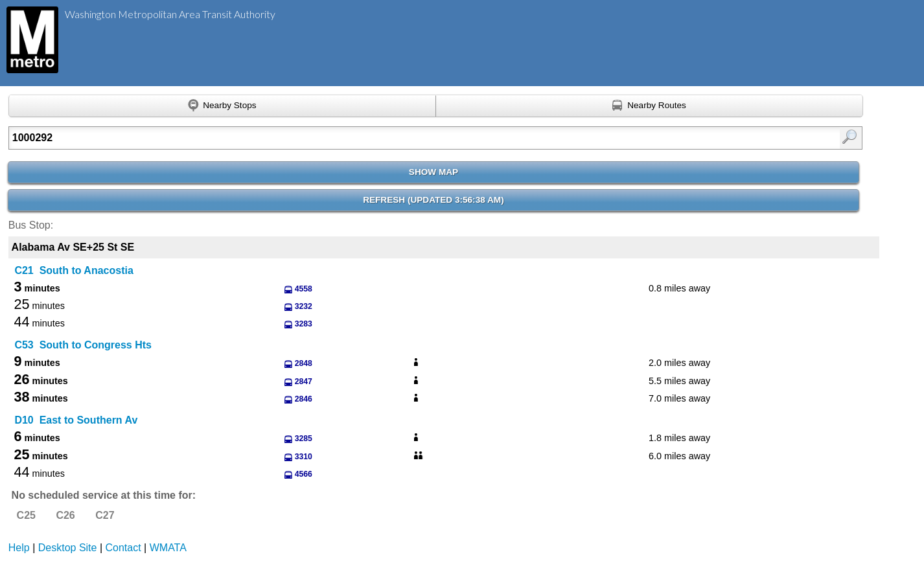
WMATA (168, 548)
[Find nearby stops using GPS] (222, 106)
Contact (123, 548)
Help (19, 548)
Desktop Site (68, 548)
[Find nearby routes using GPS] (650, 106)
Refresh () (433, 200)
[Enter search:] (374, 138)
